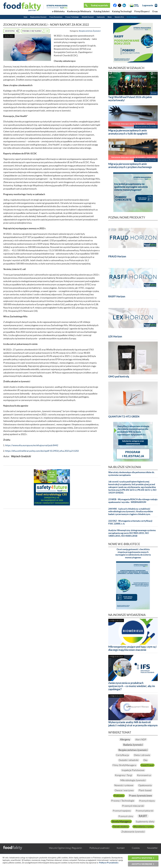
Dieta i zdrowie (142, 755)
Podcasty (118, 796)
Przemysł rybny (125, 816)
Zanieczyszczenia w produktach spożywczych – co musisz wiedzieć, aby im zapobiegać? (132, 686)
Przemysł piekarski (145, 811)
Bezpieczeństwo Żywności (38, 17)
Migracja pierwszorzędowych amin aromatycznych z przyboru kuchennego (130, 165)
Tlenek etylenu (145, 827)
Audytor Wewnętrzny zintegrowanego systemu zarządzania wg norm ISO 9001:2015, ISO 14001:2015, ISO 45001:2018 (132, 533)
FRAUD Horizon (117, 256)
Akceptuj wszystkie (142, 858)
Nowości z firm (119, 17)
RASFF (143, 816)
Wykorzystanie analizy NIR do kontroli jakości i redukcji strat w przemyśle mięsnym (133, 724)
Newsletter (152, 853)
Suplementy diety (122, 827)
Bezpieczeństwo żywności (133, 750)
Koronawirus (144, 775)
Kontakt (121, 853)
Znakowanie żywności (133, 837)
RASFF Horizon (117, 296)
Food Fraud (148, 765)
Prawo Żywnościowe (56, 17)
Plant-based (145, 790)
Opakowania (101, 17)
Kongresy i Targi (123, 775)
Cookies (136, 853)
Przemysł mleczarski (144, 806)
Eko (146, 760)
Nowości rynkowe (124, 785)
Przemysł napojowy (121, 811)
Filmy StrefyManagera (124, 765)
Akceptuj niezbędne (142, 864)
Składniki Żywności (88, 17)
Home (25, 17)
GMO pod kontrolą (119, 376)
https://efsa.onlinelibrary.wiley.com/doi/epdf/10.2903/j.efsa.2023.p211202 (42, 451)
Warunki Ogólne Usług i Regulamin (65, 853)
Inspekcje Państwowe (133, 770)
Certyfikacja (122, 755)
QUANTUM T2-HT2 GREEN (124, 416)
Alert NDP (142, 739)
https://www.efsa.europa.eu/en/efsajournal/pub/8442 (32, 445)
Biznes (110, 17)
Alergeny (125, 739)
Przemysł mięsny (119, 806)
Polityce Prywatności (109, 863)
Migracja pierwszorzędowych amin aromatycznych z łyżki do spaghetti (128, 132)
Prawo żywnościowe (141, 795)
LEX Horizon (115, 336)
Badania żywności (133, 745)
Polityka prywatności (99, 853)
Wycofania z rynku (133, 832)
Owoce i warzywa (124, 790)
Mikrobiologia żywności (133, 780)
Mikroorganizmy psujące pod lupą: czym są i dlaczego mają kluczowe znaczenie (132, 648)
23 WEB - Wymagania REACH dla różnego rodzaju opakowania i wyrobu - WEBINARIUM (133, 501)
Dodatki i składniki (128, 760)
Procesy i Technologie (72, 17)
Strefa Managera (132, 17)
